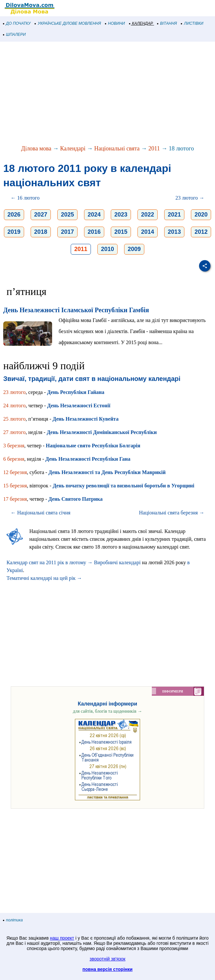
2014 (148, 232)
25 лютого (14, 419)
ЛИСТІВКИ (192, 23)
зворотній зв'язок (107, 959)
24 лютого (14, 406)
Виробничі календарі (117, 562)
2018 (41, 232)
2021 (174, 215)
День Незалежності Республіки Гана (88, 459)
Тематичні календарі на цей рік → (44, 578)
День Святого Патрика (76, 499)
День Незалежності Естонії (79, 406)
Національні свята (117, 148)
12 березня (15, 472)
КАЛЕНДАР (141, 23)
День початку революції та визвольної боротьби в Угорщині (124, 486)
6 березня (14, 459)
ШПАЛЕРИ (14, 35)
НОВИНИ (115, 23)
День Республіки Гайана (76, 392)
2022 (148, 215)
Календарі (73, 148)
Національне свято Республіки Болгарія (93, 446)
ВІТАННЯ (167, 23)
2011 (154, 148)
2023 (121, 215)
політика (13, 920)
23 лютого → (190, 198)
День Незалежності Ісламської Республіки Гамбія (76, 310)
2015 (121, 232)
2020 (201, 215)
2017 (67, 232)
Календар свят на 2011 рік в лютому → (50, 562)
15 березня (15, 486)
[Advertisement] (107, 94)
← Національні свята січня (41, 513)
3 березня (14, 446)
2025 (67, 215)
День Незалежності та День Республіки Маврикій (107, 472)
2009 (134, 249)
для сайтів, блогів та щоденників (107, 711)
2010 (107, 249)
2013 (174, 232)
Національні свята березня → (172, 513)
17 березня (15, 499)
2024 (94, 215)
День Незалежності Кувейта (86, 419)
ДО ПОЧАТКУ (17, 23)
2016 (94, 232)
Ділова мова (36, 148)
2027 (41, 215)
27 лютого (14, 432)
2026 (14, 215)
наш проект (62, 938)
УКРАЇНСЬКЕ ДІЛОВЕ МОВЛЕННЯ (68, 23)
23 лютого (14, 392)
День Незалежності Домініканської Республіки (102, 432)
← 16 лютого (25, 198)
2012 (201, 232)
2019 (14, 232)
